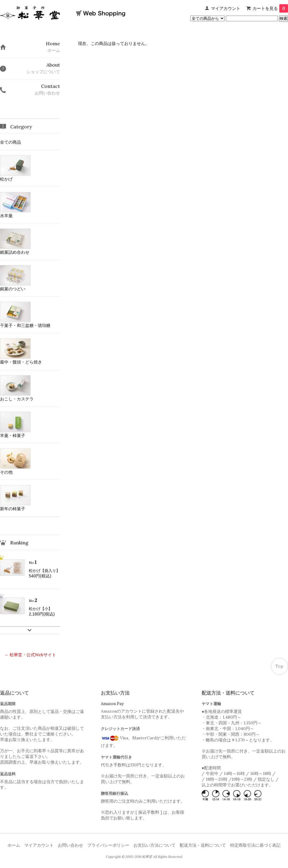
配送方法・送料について (203, 845)
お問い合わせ (70, 845)
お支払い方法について (154, 845)
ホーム (14, 845)
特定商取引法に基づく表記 (255, 845)
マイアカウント (226, 8)
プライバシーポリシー (108, 845)
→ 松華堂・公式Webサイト (30, 655)
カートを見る (270, 8)
